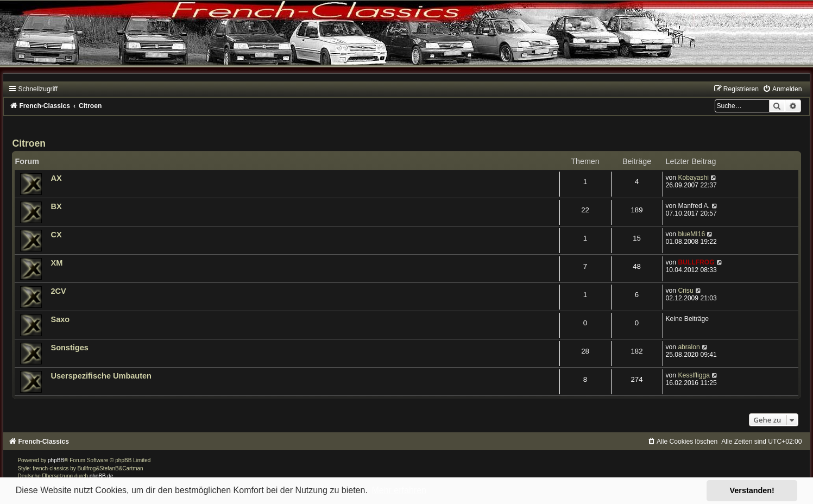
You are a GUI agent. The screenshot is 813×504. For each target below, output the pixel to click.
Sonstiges (69, 348)
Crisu (685, 291)
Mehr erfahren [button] (399, 490)
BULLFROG (696, 262)
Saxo (60, 319)
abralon (689, 347)
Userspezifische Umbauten (101, 376)
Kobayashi (693, 178)
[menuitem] (782, 89)
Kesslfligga (694, 375)
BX (56, 206)
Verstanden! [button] (752, 490)
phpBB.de (102, 476)
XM (56, 263)
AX (56, 178)
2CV (58, 291)
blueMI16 (691, 234)
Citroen (29, 143)
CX (56, 235)
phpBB (56, 460)
